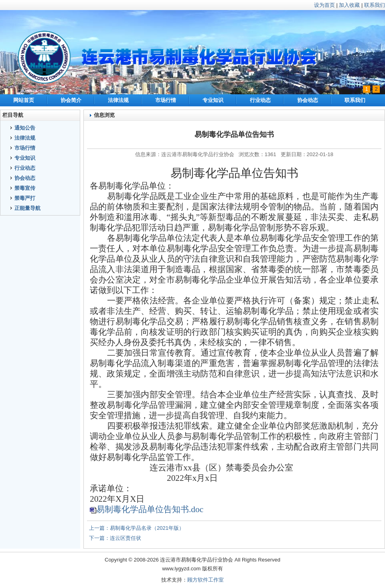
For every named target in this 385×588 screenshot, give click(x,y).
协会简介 (71, 100)
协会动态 (308, 100)
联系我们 (375, 5)
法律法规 (118, 100)
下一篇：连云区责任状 (115, 538)
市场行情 (166, 100)
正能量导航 (27, 208)
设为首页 (324, 5)
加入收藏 (349, 5)
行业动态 (260, 100)
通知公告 (25, 128)
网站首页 (24, 100)
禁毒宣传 (25, 188)
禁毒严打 (25, 198)
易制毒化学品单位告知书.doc (150, 509)
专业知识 (213, 100)
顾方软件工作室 (206, 580)
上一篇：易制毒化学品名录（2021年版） (137, 528)
